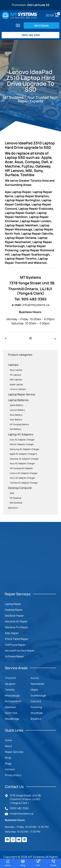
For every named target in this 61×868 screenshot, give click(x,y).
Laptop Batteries (18, 400)
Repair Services (14, 752)
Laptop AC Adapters (21, 434)
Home (8, 740)
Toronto (10, 690)
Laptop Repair (13, 604)
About (8, 746)
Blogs (8, 763)
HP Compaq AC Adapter (21, 468)
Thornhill (10, 678)
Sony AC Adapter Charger (22, 478)
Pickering (36, 707)
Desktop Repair (14, 610)
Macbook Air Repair (16, 621)
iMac (12, 493)
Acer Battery (16, 419)
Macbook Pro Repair (17, 627)
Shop (8, 758)
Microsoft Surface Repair (20, 651)
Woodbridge (12, 719)
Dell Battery (16, 429)
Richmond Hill (13, 701)
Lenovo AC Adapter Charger (24, 473)
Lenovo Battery (17, 410)
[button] (18, 25)
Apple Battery (17, 405)
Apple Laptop (16, 384)
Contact (10, 769)
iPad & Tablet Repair (17, 639)
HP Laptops (15, 375)
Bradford (36, 719)
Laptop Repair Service (22, 394)
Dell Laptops (16, 379)
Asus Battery (16, 415)
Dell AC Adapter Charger (22, 444)
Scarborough (38, 695)
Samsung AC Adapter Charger (25, 449)
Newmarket (37, 684)
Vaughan (10, 684)
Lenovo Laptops (18, 389)
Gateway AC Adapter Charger (24, 459)
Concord (36, 701)
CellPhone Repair (15, 645)
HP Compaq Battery (19, 424)
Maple (34, 690)
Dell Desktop (16, 503)
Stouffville (37, 713)
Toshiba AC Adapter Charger (24, 483)
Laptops (13, 365)
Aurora (35, 678)
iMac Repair (12, 633)
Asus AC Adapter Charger (22, 463)
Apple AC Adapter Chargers (23, 454)
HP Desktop (16, 498)
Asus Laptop (16, 370)
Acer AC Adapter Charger (22, 440)
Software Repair (14, 656)
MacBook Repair (14, 616)
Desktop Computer (20, 488)
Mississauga (12, 695)
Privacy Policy (13, 775)
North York (11, 713)
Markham (10, 707)
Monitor (13, 508)
